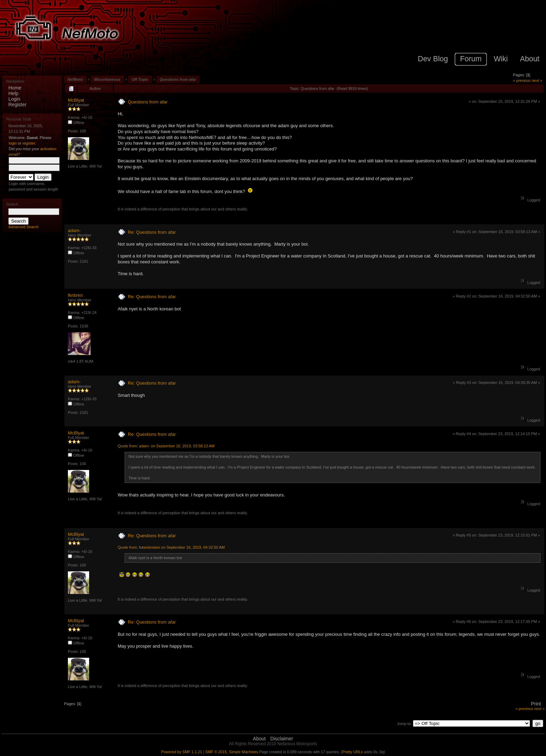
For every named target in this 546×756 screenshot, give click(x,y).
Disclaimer (282, 739)
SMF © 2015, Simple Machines (232, 752)
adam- (74, 230)
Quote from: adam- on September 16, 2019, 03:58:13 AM (166, 446)
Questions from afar (178, 79)
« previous (522, 80)
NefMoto (75, 79)
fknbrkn (75, 295)
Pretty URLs (353, 752)
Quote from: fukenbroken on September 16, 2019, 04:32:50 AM (171, 547)
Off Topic (140, 79)
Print (536, 704)
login (13, 143)
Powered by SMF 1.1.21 (181, 752)
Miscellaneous (107, 79)
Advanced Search (24, 227)
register (29, 143)
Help (13, 93)
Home (15, 88)
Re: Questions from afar (152, 232)
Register (17, 105)
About (259, 739)
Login (14, 99)
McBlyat (76, 100)
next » (537, 80)
